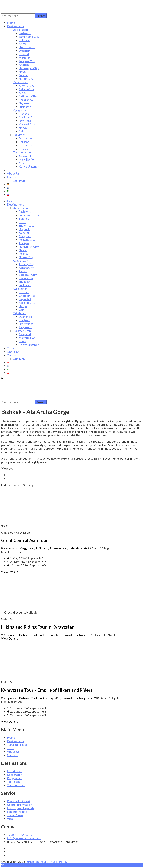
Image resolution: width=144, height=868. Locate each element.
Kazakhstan (20, 82)
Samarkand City (29, 37)
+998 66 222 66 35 (20, 835)
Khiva (22, 44)
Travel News (15, 815)
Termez (24, 75)
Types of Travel (17, 744)
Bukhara (24, 40)
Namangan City (29, 68)
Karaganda (26, 100)
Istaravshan (26, 145)
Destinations (15, 26)
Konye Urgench (29, 166)
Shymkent (25, 103)
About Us (13, 173)
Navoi (23, 72)
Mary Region (27, 159)
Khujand (24, 142)
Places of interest (19, 801)
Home (11, 23)
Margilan (25, 58)
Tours (11, 170)
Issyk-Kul (25, 121)
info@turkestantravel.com (24, 838)
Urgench (24, 51)
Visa (10, 819)
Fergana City (27, 61)
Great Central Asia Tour (25, 540)
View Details (10, 572)
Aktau (23, 93)
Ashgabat (25, 156)
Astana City (26, 89)
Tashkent (25, 33)
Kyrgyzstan (20, 110)
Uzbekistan (20, 30)
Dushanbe (25, 138)
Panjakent (25, 149)
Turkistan (25, 107)
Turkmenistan (22, 152)
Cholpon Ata (27, 117)
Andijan (24, 65)
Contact (12, 177)
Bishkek (24, 114)
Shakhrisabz (27, 47)
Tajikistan (19, 135)
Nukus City (26, 79)
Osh (21, 131)
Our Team (19, 180)
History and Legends (21, 808)
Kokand (24, 54)
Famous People (17, 812)
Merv (22, 163)
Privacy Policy (58, 862)
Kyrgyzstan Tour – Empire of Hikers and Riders (47, 690)
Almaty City (26, 86)
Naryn (23, 128)
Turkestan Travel (37, 862)
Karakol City (27, 124)
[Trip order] (27, 485)
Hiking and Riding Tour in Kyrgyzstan (38, 627)
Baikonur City (28, 96)
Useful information (20, 805)
